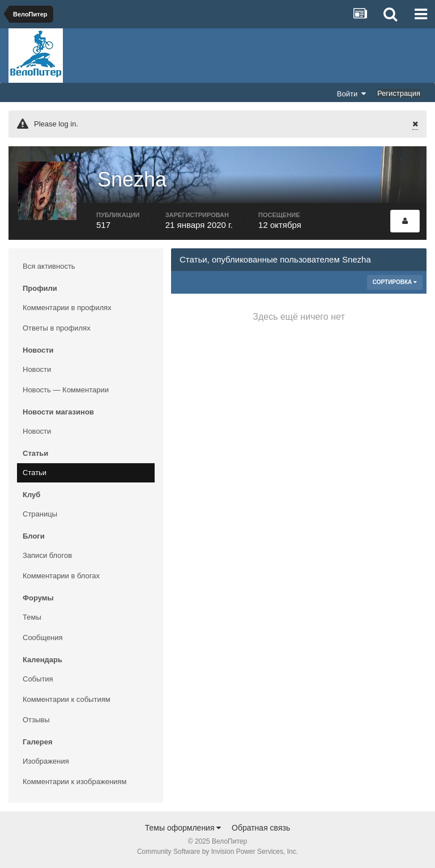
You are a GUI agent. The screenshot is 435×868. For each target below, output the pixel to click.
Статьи (35, 473)
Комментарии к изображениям (74, 782)
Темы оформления (183, 828)
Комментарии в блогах (61, 576)
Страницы (40, 514)
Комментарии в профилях (67, 308)
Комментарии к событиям (67, 699)
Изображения (46, 761)
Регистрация (399, 93)
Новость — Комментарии (66, 390)
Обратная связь (261, 828)
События (38, 679)
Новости (37, 369)
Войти (352, 94)
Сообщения (43, 638)
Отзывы (36, 720)
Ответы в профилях (57, 328)
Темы (32, 617)
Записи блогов (47, 555)
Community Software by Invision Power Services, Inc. (217, 852)
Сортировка (395, 282)
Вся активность (49, 266)
